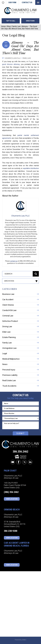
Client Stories (8, 305)
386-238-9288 (11, 531)
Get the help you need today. (21, 398)
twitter (24, 462)
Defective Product (10, 321)
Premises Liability (10, 375)
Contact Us (27, 2)
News (5, 364)
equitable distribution (31, 168)
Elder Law (6, 332)
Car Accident (8, 299)
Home (3, 2)
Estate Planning (9, 337)
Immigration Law (9, 348)
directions (30, 21)
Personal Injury (9, 370)
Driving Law (7, 326)
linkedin (30, 462)
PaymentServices (21, 457)
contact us (14, 261)
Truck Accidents (9, 386)
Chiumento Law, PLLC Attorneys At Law (20, 445)
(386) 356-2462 (11, 492)
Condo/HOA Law (9, 310)
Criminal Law (8, 316)
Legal (5, 353)
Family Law (16, 26)
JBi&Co (24, 640)
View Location (12, 499)
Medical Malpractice (11, 359)
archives (9, 281)
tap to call (11, 21)
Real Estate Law (9, 380)
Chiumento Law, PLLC (13, 58)
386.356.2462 (20, 452)
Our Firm (12, 2)
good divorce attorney (11, 64)
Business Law (8, 294)
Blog (9, 26)
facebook (19, 462)
